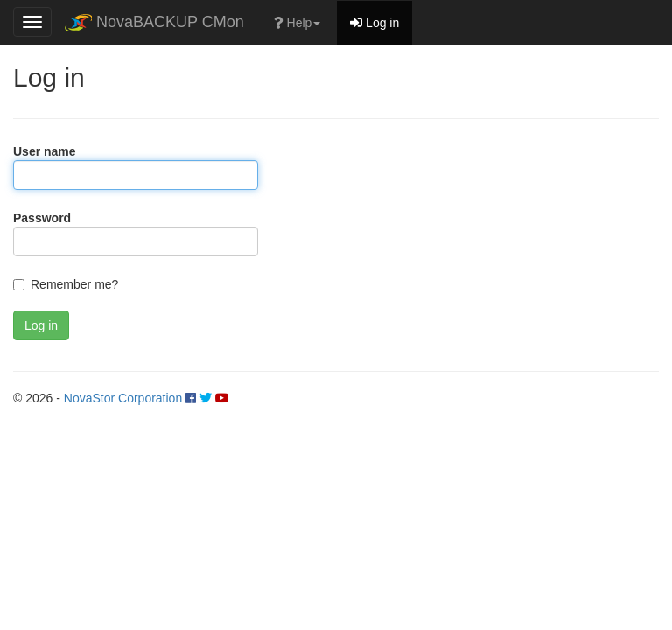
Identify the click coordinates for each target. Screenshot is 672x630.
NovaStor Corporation (123, 398)
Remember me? (74, 284)
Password (42, 218)
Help (297, 23)
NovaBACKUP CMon (154, 22)
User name (45, 151)
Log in (374, 23)
